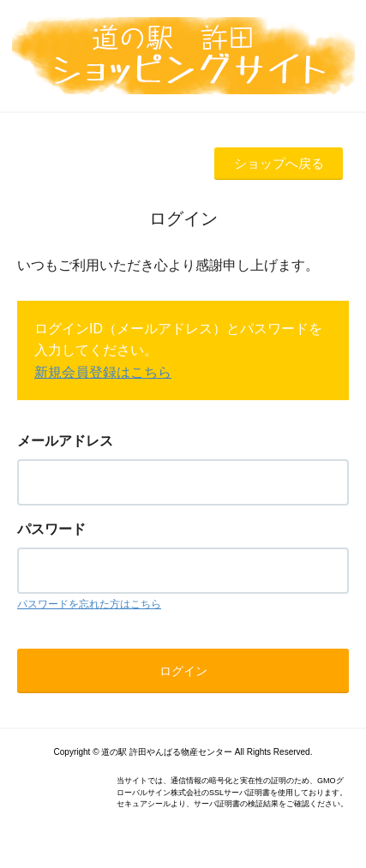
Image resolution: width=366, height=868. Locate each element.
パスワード (51, 529)
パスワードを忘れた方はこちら (89, 604)
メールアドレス (65, 441)
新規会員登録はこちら (103, 372)
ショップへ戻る (279, 163)
